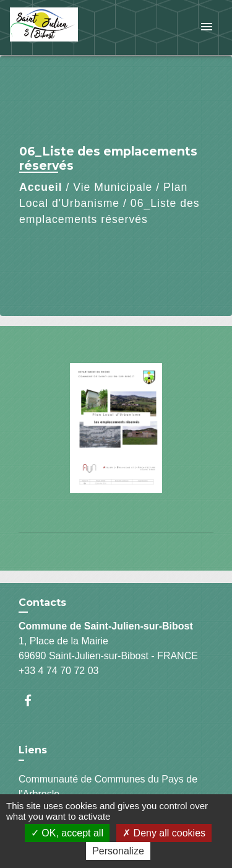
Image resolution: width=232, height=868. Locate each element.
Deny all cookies (164, 833)
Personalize (118, 851)
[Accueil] (56, 28)
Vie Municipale (113, 187)
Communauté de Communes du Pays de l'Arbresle (108, 787)
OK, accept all (67, 833)
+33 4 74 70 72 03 (58, 671)
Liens (33, 750)
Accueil (41, 187)
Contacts (42, 603)
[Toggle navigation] (207, 28)
